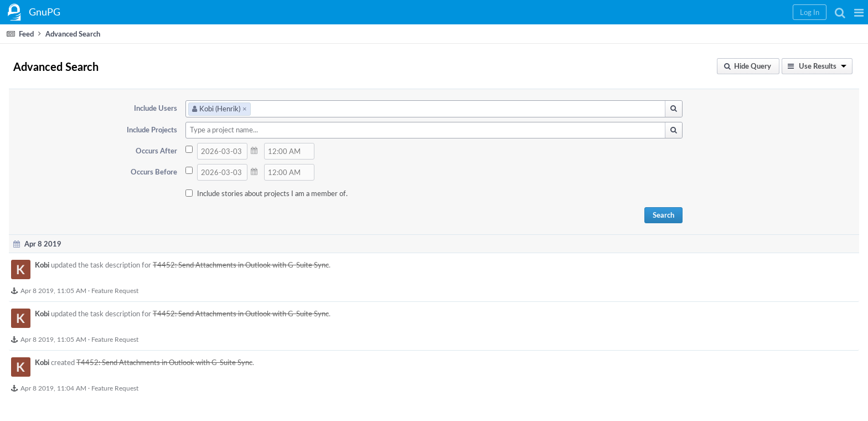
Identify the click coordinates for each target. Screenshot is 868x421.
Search (663, 215)
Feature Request (115, 290)
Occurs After (156, 151)
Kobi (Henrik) (219, 109)
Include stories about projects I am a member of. (272, 193)
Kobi (42, 265)
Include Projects (152, 130)
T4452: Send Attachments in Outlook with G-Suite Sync (241, 265)
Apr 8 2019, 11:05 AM (53, 290)
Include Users (156, 108)
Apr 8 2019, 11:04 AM (53, 388)
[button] (859, 12)
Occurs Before (154, 172)
